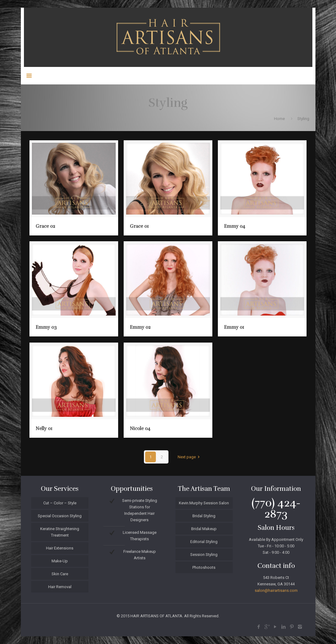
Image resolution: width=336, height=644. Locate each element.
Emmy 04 (235, 226)
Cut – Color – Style (60, 503)
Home (279, 119)
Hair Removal (60, 587)
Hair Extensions (60, 548)
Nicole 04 (140, 429)
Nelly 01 (44, 429)
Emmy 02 (140, 327)
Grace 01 (139, 226)
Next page (189, 457)
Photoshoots (204, 567)
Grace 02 (45, 226)
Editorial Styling (204, 542)
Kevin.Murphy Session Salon (204, 503)
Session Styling (204, 555)
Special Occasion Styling (60, 516)
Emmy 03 (46, 327)
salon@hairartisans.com (276, 590)
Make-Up (60, 561)
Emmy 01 (234, 327)
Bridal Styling (204, 516)
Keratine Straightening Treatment (60, 532)
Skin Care (60, 574)
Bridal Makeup (204, 529)
